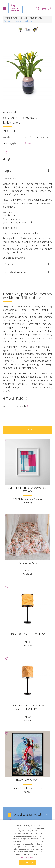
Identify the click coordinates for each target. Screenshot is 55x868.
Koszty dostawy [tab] (28, 272)
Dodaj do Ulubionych (7, 152)
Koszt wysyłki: (10, 143)
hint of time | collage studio (28, 788)
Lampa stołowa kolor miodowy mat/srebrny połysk (27, 707)
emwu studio (10, 112)
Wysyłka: (7, 137)
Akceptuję (28, 863)
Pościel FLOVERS (28, 563)
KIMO (28, 571)
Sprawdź (29, 143)
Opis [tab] (28, 171)
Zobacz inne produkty (16, 406)
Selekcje (23, 18)
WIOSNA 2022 (36, 18)
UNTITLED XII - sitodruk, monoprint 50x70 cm (27, 490)
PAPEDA (27, 642)
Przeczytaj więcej (27, 857)
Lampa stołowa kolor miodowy (27, 634)
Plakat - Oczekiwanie (28, 780)
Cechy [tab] (28, 264)
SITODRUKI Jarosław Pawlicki (28, 499)
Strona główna (11, 18)
